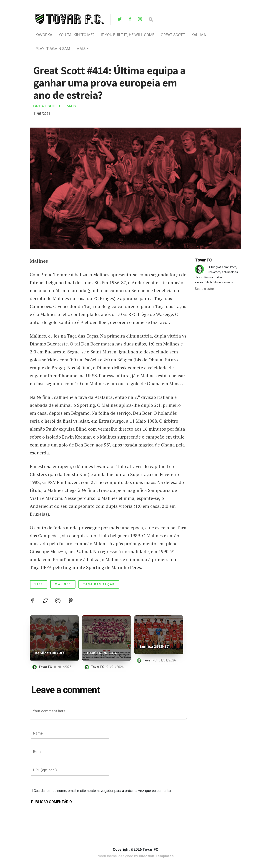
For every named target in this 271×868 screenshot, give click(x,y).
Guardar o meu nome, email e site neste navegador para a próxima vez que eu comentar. (103, 791)
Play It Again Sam (53, 49)
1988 (39, 584)
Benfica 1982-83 (50, 653)
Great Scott (173, 35)
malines (63, 584)
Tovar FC (45, 667)
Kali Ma (199, 35)
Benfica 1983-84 (102, 653)
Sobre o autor (205, 289)
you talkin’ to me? (77, 35)
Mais (81, 49)
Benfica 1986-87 (154, 646)
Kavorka (44, 35)
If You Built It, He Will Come (128, 35)
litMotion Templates (156, 856)
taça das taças (99, 584)
